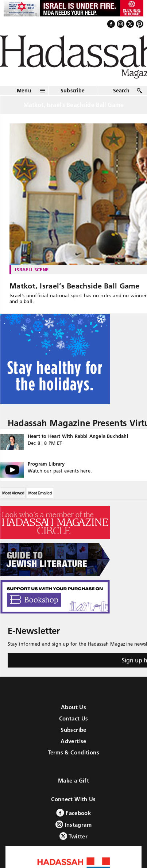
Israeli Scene (32, 269)
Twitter (73, 836)
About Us (73, 707)
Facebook (73, 813)
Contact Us (74, 718)
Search (121, 91)
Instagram (73, 824)
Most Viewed (13, 493)
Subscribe (73, 91)
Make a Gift (73, 781)
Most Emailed (40, 493)
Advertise (73, 741)
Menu (24, 91)
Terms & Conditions (73, 752)
